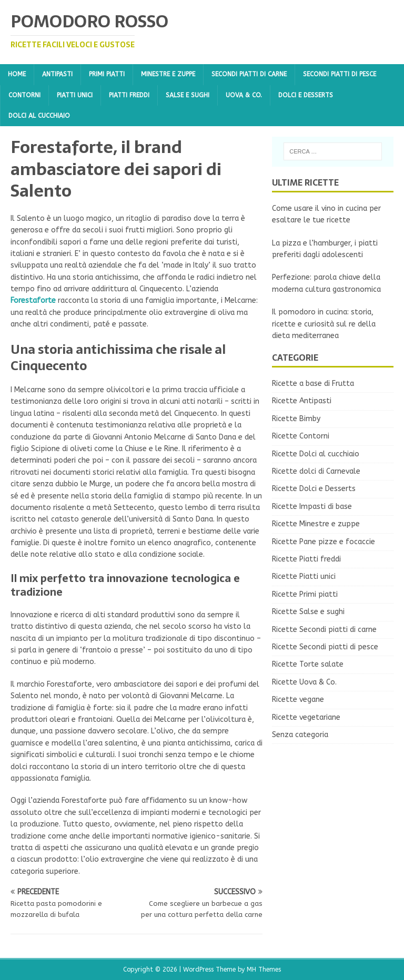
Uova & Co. (244, 95)
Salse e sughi (188, 95)
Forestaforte (33, 300)
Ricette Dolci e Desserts (314, 489)
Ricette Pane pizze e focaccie (324, 542)
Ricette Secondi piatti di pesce (325, 647)
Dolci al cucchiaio (39, 116)
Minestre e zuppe (168, 74)
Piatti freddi (129, 95)
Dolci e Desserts (306, 95)
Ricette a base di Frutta (313, 384)
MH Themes (264, 969)
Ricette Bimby (296, 419)
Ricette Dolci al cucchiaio (316, 454)
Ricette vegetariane (306, 717)
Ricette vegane (298, 700)
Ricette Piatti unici (304, 576)
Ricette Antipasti (302, 401)
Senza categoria (300, 735)
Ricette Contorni (301, 436)
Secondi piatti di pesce (340, 74)
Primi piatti (107, 74)
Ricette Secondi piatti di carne (324, 630)
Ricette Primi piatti (305, 594)
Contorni (24, 95)
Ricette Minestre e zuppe (316, 524)
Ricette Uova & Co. (304, 682)
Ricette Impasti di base (312, 507)
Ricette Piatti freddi (306, 559)
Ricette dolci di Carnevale (316, 471)
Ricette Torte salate (308, 664)
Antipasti (57, 74)
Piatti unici (75, 95)
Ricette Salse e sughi (308, 612)
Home (17, 74)
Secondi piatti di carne (249, 74)
